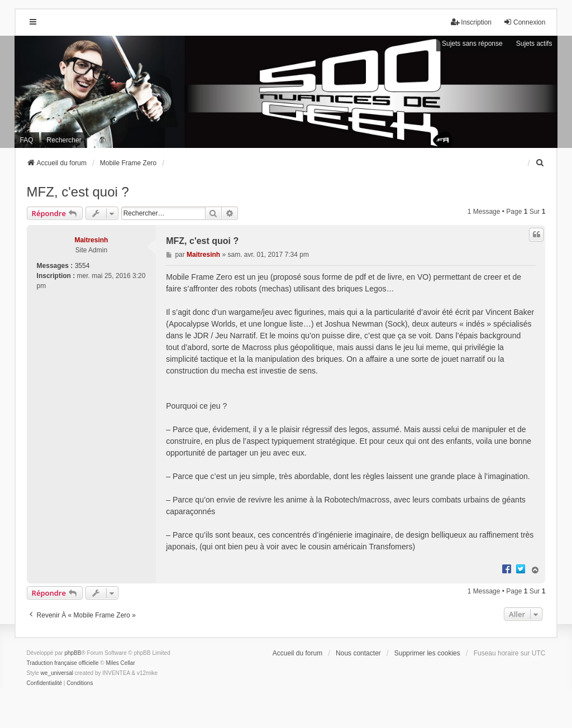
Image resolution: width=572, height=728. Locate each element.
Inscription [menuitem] (471, 22)
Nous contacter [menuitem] (358, 653)
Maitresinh (91, 240)
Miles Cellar (121, 663)
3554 (82, 266)
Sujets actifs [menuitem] (534, 44)
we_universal (57, 673)
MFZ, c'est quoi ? (78, 192)
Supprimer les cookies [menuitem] (427, 653)
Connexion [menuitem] (524, 22)
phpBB (73, 653)
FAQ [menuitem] (27, 140)
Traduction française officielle (63, 663)
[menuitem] (540, 163)
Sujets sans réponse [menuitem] (472, 44)
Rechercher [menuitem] (64, 140)
